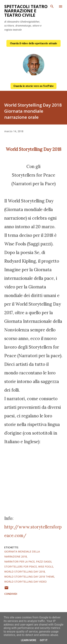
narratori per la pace (19, 562)
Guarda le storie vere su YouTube (33, 86)
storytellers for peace (21, 567)
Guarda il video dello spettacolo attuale (33, 43)
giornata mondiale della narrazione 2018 (22, 554)
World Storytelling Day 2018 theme (29, 577)
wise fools (46, 567)
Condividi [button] (11, 594)
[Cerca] (52, 6)
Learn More (29, 640)
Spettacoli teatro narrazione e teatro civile (26, 11)
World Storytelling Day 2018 (25, 572)
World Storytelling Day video (25, 582)
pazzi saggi (44, 562)
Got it (44, 640)
